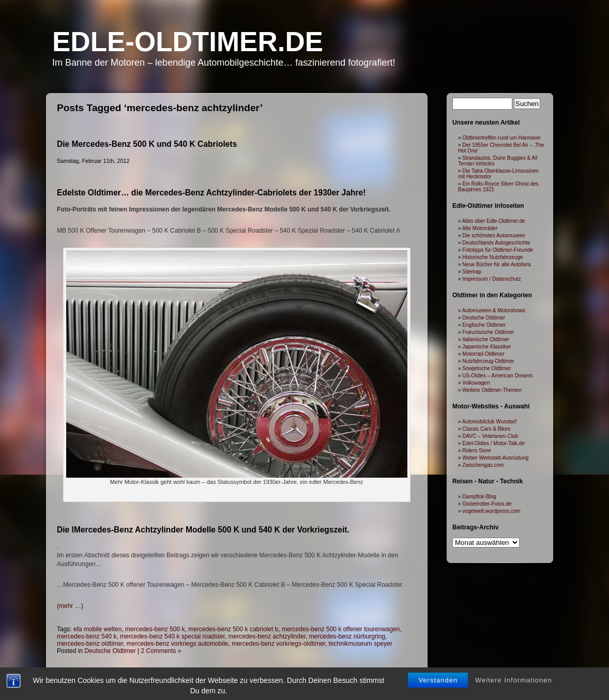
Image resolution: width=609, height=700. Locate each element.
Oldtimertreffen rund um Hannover (501, 138)
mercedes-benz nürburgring (347, 636)
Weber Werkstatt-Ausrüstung (495, 458)
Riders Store (477, 451)
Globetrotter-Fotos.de (487, 504)
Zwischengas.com (483, 465)
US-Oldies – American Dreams (497, 376)
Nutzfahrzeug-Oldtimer (488, 361)
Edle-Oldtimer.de (188, 42)
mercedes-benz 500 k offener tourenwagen (341, 629)
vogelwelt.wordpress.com (491, 511)
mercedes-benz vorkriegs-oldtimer (278, 644)
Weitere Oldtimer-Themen (492, 390)
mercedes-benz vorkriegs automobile (178, 644)
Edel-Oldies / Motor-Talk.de (493, 443)
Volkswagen (476, 383)
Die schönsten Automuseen (494, 235)
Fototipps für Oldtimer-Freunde (498, 250)
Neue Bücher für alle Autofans (497, 264)
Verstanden (438, 688)
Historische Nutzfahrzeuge (492, 257)
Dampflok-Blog (479, 497)
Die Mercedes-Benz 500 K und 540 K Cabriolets (147, 144)
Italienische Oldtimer (486, 339)
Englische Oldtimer (484, 325)
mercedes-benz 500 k (155, 629)
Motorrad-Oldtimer (483, 354)
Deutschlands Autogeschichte (496, 243)
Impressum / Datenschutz (491, 279)
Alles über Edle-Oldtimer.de (494, 221)
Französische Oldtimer (488, 332)
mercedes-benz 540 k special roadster (172, 636)
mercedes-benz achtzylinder (267, 636)
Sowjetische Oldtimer (486, 368)
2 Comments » (161, 651)
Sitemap (472, 272)
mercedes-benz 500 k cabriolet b (233, 629)
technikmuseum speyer (361, 644)
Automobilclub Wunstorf (489, 422)
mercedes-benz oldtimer (90, 644)
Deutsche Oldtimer (110, 651)
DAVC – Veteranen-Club (490, 436)
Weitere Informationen (514, 688)
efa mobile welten (97, 629)
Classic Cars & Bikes (486, 429)
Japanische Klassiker (486, 347)
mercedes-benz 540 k (87, 636)
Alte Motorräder (480, 228)
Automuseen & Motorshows (494, 310)
